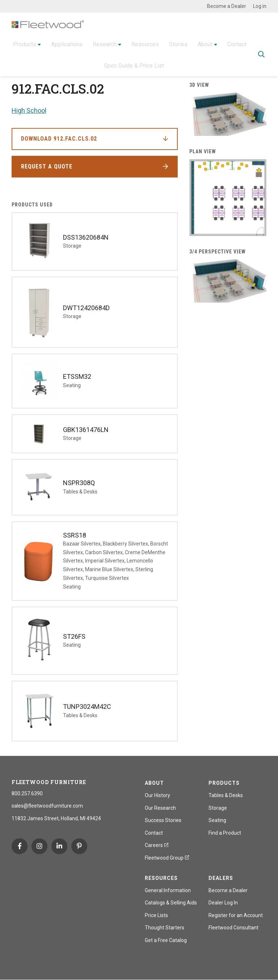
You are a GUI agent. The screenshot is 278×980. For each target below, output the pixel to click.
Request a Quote (47, 166)
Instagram (39, 846)
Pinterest (79, 846)
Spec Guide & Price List (134, 65)
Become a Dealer (227, 6)
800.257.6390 (27, 793)
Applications (67, 44)
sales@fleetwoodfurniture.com (47, 806)
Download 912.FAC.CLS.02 (59, 139)
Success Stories (163, 820)
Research (105, 44)
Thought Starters (165, 928)
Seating (217, 820)
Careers (157, 845)
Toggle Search (261, 54)
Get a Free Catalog (166, 940)
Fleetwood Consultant (233, 928)
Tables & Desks (226, 795)
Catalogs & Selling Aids (171, 903)
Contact (237, 44)
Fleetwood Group (167, 858)
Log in (260, 6)
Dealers (221, 878)
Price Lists (156, 915)
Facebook (20, 846)
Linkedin (59, 846)
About (205, 44)
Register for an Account (236, 915)
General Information (168, 890)
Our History (157, 795)
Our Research (160, 808)
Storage (218, 808)
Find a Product (225, 833)
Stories (178, 44)
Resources (145, 44)
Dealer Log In (223, 903)
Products (25, 44)
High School (29, 110)
